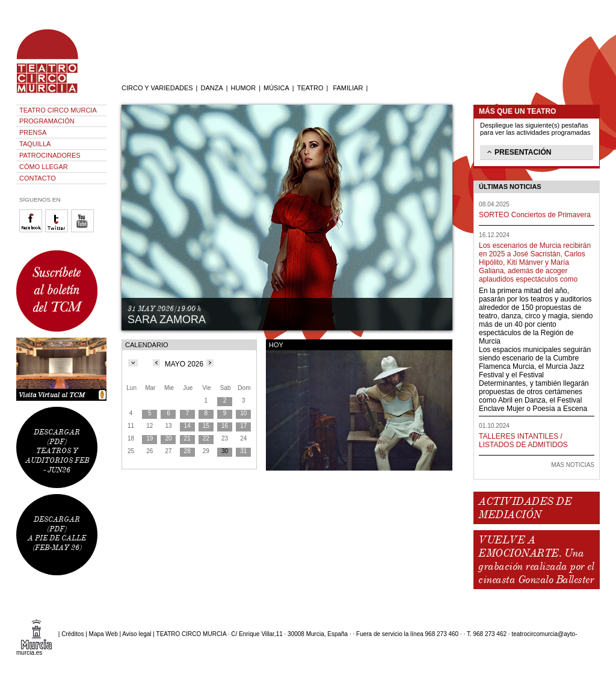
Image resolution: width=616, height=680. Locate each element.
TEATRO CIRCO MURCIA (58, 110)
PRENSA (33, 132)
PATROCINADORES (50, 155)
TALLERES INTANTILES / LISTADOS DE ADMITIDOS (523, 440)
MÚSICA (276, 88)
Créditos (72, 634)
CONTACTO (38, 178)
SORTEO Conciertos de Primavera (535, 215)
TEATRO (310, 88)
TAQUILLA (35, 144)
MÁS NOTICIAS (573, 465)
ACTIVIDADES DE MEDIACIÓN (525, 508)
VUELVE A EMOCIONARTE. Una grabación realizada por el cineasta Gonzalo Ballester (536, 560)
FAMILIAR (348, 88)
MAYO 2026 (184, 364)
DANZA (211, 88)
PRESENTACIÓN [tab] (518, 152)
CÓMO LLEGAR (44, 167)
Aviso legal (137, 634)
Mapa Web (103, 634)
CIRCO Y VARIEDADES (157, 88)
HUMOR (244, 88)
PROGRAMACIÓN (47, 121)
